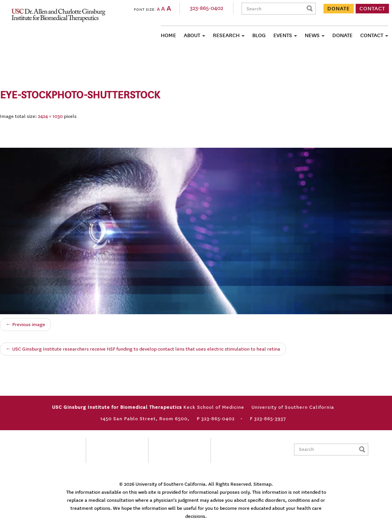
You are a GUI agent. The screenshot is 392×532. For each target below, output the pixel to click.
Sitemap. (263, 484)
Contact (372, 35)
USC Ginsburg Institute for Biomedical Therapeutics (58, 15)
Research (226, 35)
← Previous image (25, 325)
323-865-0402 (207, 8)
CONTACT (372, 9)
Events (283, 35)
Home (168, 35)
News (312, 35)
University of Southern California (171, 484)
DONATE (339, 9)
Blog (259, 35)
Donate (342, 35)
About (192, 35)
